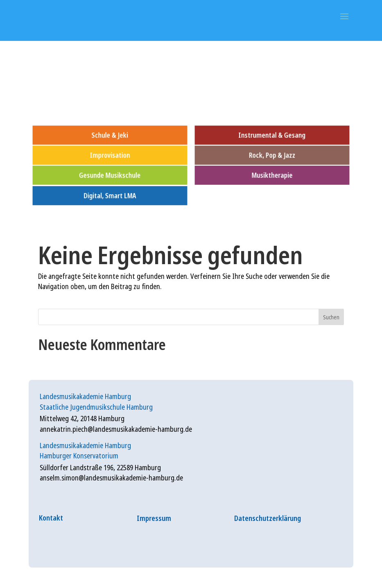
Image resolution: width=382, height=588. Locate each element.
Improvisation (110, 155)
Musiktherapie (272, 175)
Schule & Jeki (110, 135)
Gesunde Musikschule (110, 175)
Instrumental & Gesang (272, 135)
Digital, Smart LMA (110, 195)
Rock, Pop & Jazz (272, 155)
